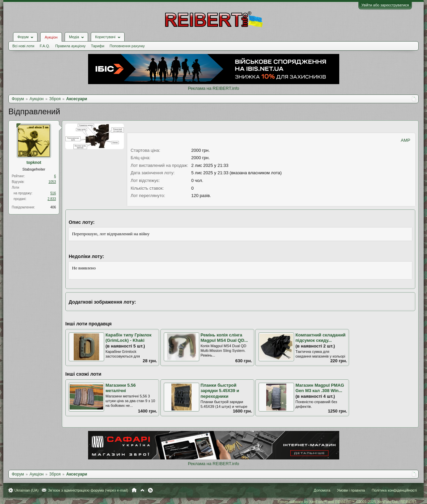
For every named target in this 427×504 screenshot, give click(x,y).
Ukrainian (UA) (26, 490)
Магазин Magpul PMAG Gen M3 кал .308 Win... (320, 388)
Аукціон (51, 37)
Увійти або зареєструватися (385, 5)
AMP (406, 140)
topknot (34, 163)
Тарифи (98, 46)
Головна (134, 490)
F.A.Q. (45, 46)
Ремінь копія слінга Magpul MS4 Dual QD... (224, 338)
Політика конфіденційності (394, 490)
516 (53, 193)
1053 (52, 182)
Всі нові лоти (23, 46)
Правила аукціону (70, 46)
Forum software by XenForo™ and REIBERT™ (347, 502)
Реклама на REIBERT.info (213, 88)
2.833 (52, 199)
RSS (150, 490)
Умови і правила (351, 490)
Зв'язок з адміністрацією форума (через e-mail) (88, 490)
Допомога (322, 490)
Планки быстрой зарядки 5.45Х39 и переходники (220, 391)
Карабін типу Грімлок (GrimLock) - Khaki (128, 338)
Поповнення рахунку (127, 46)
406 (53, 207)
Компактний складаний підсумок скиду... (320, 338)
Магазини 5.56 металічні (121, 388)
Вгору (142, 490)
